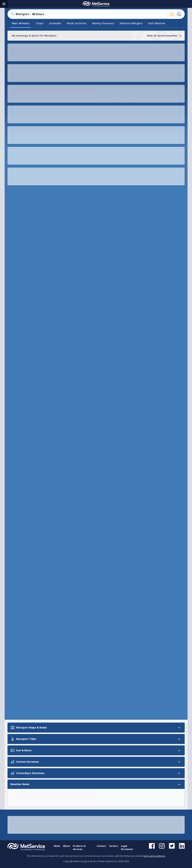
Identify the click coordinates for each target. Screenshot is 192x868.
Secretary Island (83, 591)
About (67, 846)
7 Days (39, 68)
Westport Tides (18, 385)
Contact (101, 846)
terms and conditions (154, 856)
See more (22, 255)
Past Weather (157, 68)
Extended (55, 68)
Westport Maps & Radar (24, 378)
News (57, 846)
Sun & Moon (16, 392)
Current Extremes (20, 398)
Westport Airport (83, 629)
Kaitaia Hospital (83, 600)
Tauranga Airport (83, 610)
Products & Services (79, 848)
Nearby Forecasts (103, 68)
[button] (60, 93)
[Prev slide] (14, 215)
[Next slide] (58, 215)
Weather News (18, 412)
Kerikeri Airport (82, 619)
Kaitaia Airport (82, 581)
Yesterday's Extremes (22, 405)
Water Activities (77, 68)
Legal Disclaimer (127, 848)
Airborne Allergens (131, 68)
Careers (114, 846)
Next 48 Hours (21, 68)
